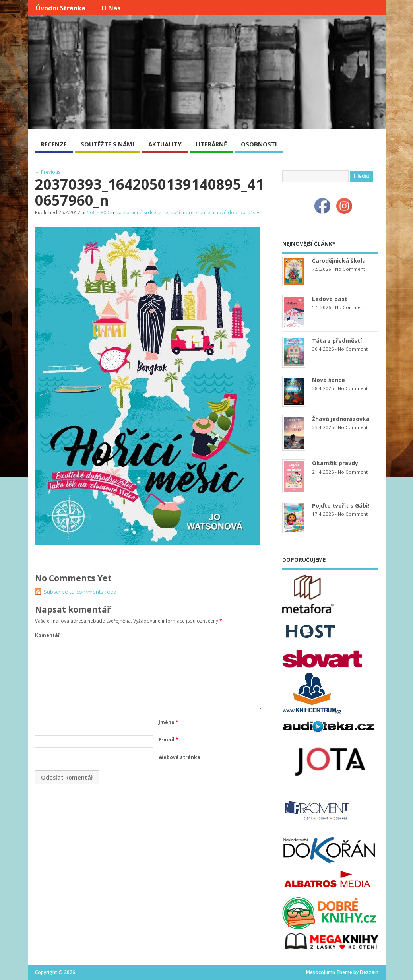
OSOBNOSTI (259, 144)
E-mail (169, 740)
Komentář (48, 635)
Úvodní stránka (61, 8)
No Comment (350, 269)
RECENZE (54, 144)
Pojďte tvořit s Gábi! (341, 506)
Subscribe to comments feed (80, 592)
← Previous (48, 172)
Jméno (169, 722)
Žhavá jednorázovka (341, 419)
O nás (111, 8)
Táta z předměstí (337, 341)
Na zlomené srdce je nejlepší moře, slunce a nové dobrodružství (188, 212)
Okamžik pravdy (335, 463)
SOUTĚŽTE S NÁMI (108, 144)
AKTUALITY (165, 144)
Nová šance (329, 380)
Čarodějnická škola (339, 261)
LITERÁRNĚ (211, 144)
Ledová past (330, 299)
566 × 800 (98, 212)
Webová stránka (179, 757)
